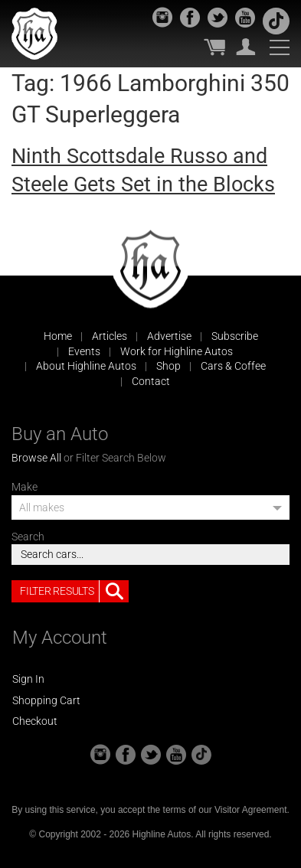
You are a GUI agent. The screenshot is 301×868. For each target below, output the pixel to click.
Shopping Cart (46, 700)
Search (28, 537)
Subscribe (235, 336)
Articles (110, 336)
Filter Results (74, 592)
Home (58, 336)
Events (84, 351)
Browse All (36, 458)
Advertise (169, 336)
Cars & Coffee (233, 366)
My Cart (214, 47)
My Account (246, 47)
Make (25, 487)
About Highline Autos (86, 366)
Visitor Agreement (251, 810)
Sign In (28, 679)
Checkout (35, 721)
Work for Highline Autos (177, 351)
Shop (168, 366)
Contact (151, 381)
